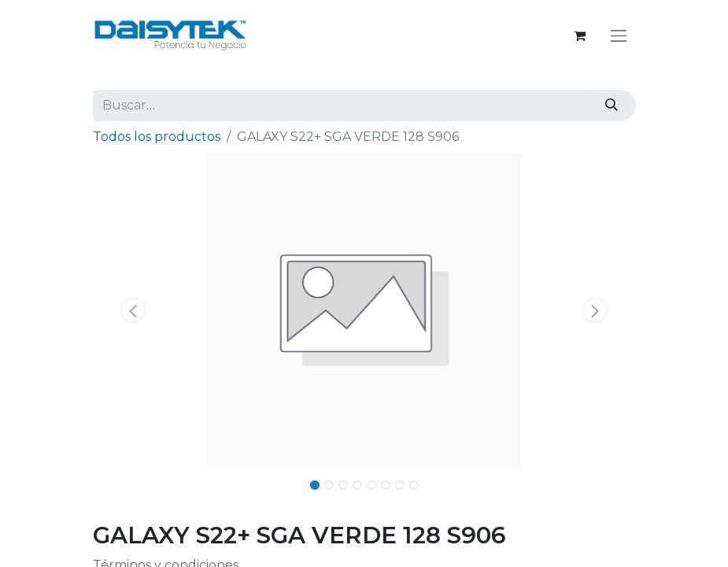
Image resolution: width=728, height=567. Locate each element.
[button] (134, 310)
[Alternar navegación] (619, 35)
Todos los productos (157, 137)
